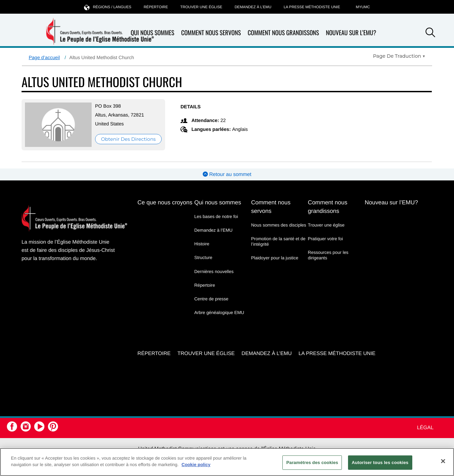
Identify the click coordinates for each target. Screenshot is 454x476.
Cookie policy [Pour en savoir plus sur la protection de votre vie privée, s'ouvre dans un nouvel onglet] (196, 465)
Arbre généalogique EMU (219, 312)
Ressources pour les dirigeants (328, 255)
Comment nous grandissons (283, 33)
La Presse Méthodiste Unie (312, 7)
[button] (430, 33)
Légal (425, 428)
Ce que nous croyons (165, 202)
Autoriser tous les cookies (380, 463)
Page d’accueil (44, 57)
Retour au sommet (227, 174)
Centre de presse (211, 299)
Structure (203, 257)
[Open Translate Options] (399, 56)
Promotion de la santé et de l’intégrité (278, 241)
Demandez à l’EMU (253, 7)
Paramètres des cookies (312, 463)
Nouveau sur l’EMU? (351, 33)
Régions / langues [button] (108, 7)
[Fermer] (443, 461)
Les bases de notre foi (216, 216)
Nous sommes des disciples (278, 225)
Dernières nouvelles (214, 271)
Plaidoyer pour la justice (275, 258)
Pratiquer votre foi (326, 239)
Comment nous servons (211, 33)
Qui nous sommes (218, 202)
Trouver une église (201, 7)
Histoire (202, 244)
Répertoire (156, 7)
